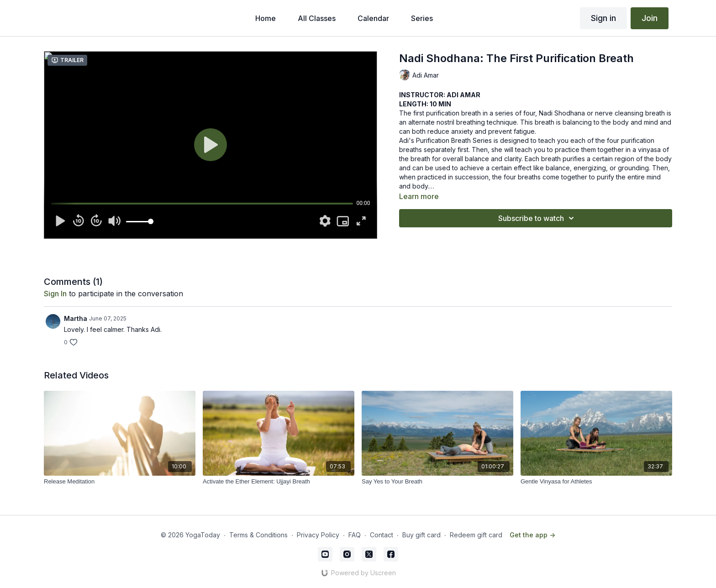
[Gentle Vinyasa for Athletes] (596, 482)
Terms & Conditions (258, 535)
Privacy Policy (318, 535)
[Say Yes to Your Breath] (437, 482)
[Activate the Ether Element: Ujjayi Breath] (279, 482)
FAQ (355, 535)
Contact (382, 535)
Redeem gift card (476, 535)
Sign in (603, 18)
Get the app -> (532, 535)
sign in (55, 294)
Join (650, 18)
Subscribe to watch (537, 218)
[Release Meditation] (120, 482)
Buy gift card (421, 535)
